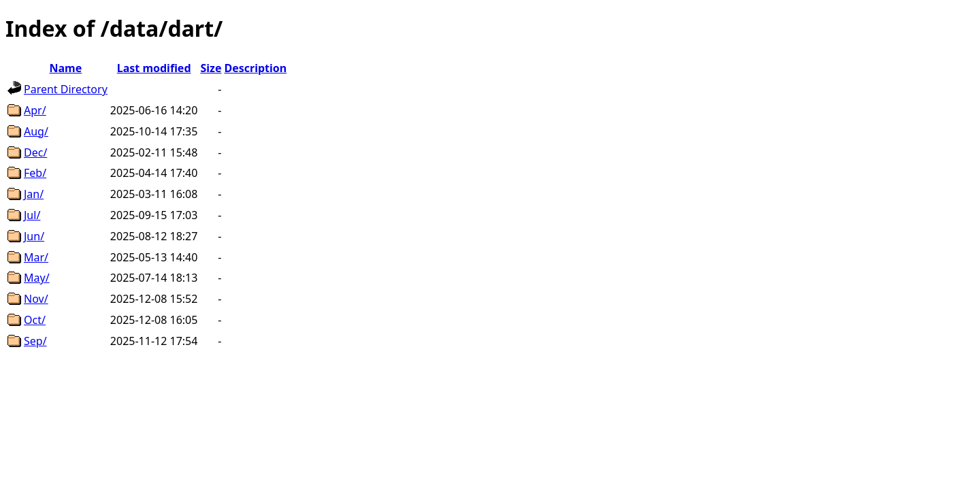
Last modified (154, 68)
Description (255, 68)
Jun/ (34, 236)
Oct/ (35, 320)
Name (66, 68)
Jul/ (32, 215)
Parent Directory (66, 89)
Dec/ (35, 152)
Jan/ (34, 194)
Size (211, 68)
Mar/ (36, 257)
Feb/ (35, 173)
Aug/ (36, 131)
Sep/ (35, 341)
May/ (37, 278)
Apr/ (35, 110)
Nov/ (36, 299)
